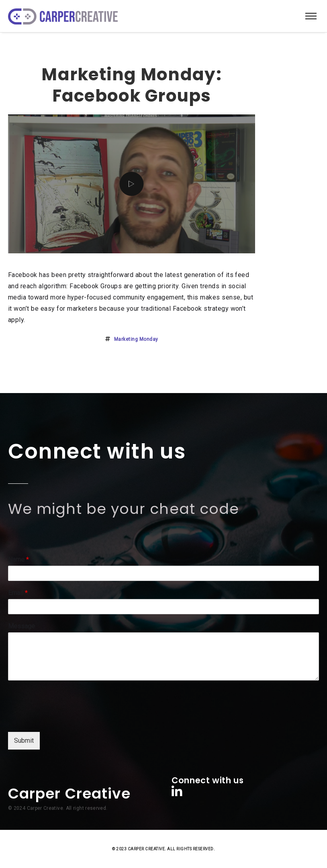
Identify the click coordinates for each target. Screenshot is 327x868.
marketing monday (136, 339)
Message (21, 626)
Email (18, 593)
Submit (24, 741)
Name (18, 559)
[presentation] (69, 719)
